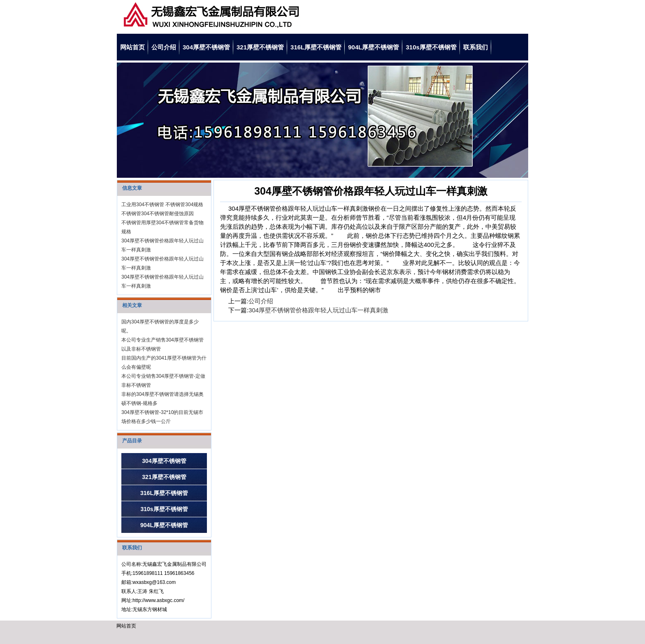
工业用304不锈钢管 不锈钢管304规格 (162, 205)
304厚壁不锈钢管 (206, 47)
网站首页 (132, 47)
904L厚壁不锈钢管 (374, 47)
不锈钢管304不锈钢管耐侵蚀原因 (158, 214)
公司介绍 (164, 47)
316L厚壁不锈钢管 (316, 47)
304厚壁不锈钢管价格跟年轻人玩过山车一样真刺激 (318, 310)
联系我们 (476, 47)
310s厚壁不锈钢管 (431, 47)
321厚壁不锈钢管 (260, 47)
